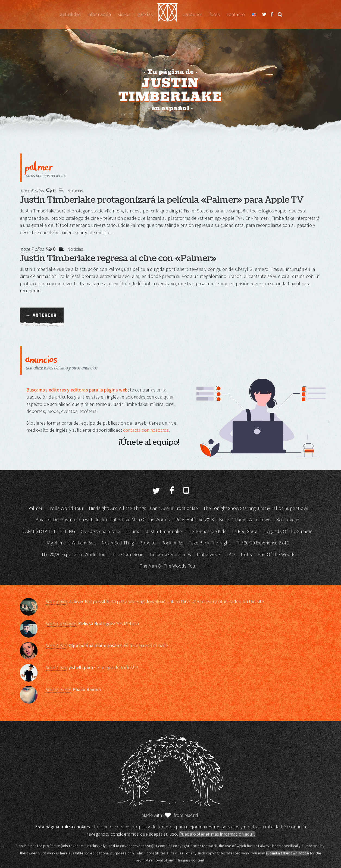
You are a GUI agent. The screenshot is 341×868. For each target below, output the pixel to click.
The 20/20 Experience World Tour (74, 554)
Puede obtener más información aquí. (217, 834)
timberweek (209, 554)
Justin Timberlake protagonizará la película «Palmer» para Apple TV (162, 200)
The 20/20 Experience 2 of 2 (263, 543)
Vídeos (124, 14)
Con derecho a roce (101, 531)
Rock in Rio (173, 543)
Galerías (145, 14)
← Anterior (42, 315)
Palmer (35, 508)
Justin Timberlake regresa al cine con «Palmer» (118, 258)
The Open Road (128, 554)
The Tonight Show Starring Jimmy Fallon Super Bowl (256, 508)
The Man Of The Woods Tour (168, 566)
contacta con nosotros (146, 430)
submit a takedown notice (287, 853)
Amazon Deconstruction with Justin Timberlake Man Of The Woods (103, 520)
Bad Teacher (289, 520)
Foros (214, 14)
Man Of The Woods (276, 554)
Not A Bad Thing (118, 543)
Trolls (246, 554)
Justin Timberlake (168, 15)
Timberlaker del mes (170, 554)
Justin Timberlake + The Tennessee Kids (186, 531)
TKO (230, 554)
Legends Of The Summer (289, 531)
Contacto (236, 14)
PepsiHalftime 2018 (194, 520)
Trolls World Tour (66, 508)
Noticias (75, 191)
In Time (133, 531)
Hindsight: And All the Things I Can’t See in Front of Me (143, 508)
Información (99, 14)
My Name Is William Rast (71, 543)
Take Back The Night (209, 543)
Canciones (192, 14)
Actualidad (70, 14)
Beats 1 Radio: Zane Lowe (245, 520)
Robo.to (148, 543)
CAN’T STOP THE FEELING (49, 531)
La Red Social (245, 531)
